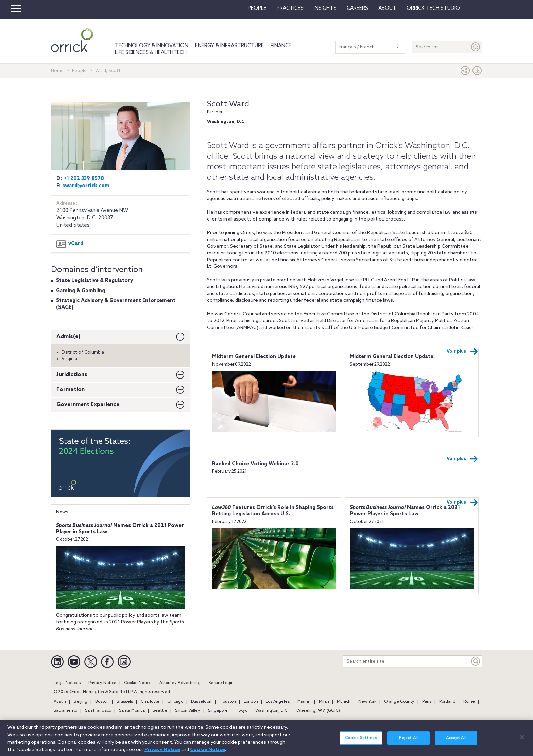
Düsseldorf (201, 702)
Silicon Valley (188, 711)
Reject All (408, 742)
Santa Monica (132, 711)
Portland (447, 702)
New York (367, 702)
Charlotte (150, 702)
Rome (469, 702)
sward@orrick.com (86, 186)
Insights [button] (325, 8)
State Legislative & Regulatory (94, 281)
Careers (357, 8)
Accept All (456, 742)
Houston (228, 702)
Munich (344, 702)
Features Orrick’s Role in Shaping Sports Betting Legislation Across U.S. (273, 511)
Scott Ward (228, 104)
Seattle (160, 711)
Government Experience (88, 405)
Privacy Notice (102, 683)
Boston (102, 702)
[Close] (522, 741)
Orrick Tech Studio (433, 8)
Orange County (399, 702)
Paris (427, 702)
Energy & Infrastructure (229, 46)
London (251, 702)
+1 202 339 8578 (84, 179)
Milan (324, 702)
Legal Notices (67, 683)
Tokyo (242, 711)
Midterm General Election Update (254, 357)
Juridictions (72, 375)
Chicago (175, 702)
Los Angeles (278, 702)
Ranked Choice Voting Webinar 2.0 (255, 464)
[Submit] (476, 47)
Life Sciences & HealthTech (151, 53)
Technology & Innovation (152, 46)
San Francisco (98, 711)
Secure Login (221, 683)
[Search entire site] (407, 661)
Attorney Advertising (180, 683)
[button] (465, 72)
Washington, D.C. (272, 711)
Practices (290, 8)
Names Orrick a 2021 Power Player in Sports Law (405, 511)
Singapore (218, 711)
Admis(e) (68, 337)
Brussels (125, 702)
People (257, 8)
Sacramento (65, 711)
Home (57, 71)
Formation (71, 390)
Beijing (81, 702)
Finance (281, 46)
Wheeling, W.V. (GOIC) (318, 711)
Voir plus (462, 352)
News (62, 512)
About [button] (387, 8)
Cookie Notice (138, 683)
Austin (60, 702)
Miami (303, 702)
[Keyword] (476, 661)
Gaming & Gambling (81, 291)
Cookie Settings (361, 742)
